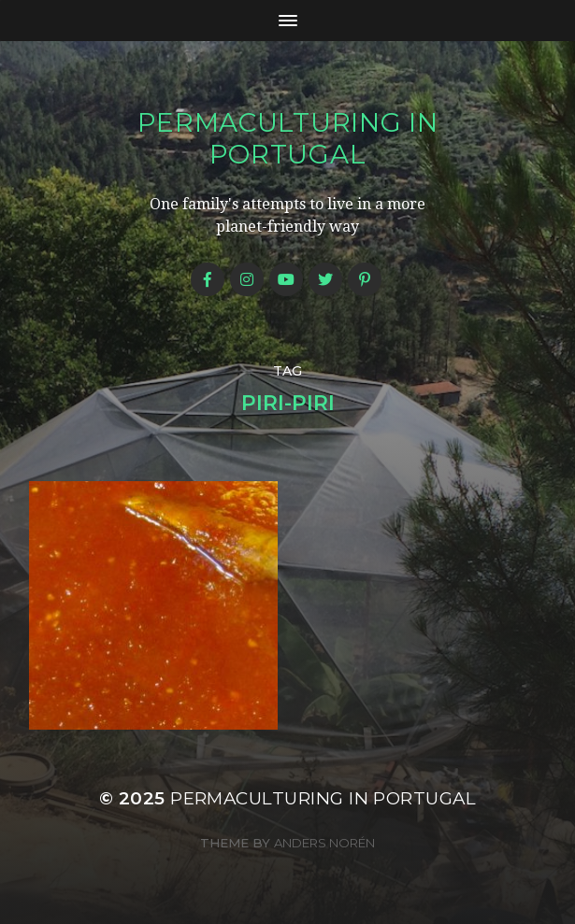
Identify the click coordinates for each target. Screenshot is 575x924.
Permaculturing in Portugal (288, 138)
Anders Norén (324, 843)
